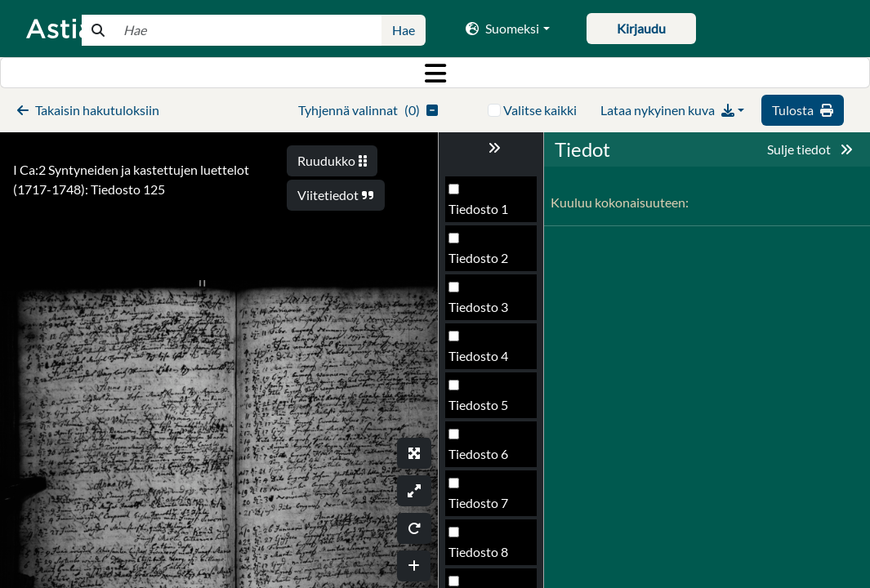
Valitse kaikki (540, 110)
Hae (404, 30)
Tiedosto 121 (486, 214)
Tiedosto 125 (486, 410)
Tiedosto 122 (486, 263)
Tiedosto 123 (486, 312)
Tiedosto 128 (486, 557)
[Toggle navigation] (435, 73)
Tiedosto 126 (486, 459)
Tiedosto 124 (486, 361)
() (368, 110)
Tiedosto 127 (486, 508)
